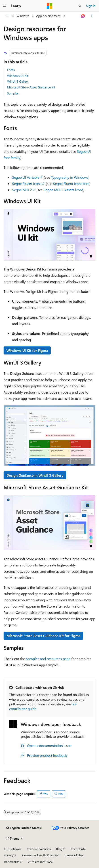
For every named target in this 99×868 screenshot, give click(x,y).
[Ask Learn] (83, 16)
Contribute (78, 849)
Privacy (8, 855)
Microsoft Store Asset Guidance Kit (31, 87)
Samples (13, 93)
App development (48, 16)
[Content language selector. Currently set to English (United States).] (24, 828)
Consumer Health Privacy (39, 855)
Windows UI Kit (18, 76)
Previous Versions (39, 849)
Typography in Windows (70, 177)
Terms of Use (74, 855)
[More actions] (92, 16)
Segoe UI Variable (26, 177)
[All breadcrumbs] (7, 16)
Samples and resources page (48, 659)
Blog (59, 849)
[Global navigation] (4, 6)
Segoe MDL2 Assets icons (63, 190)
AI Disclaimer (13, 849)
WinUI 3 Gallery (18, 81)
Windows (23, 16)
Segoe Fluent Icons (27, 183)
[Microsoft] (50, 6)
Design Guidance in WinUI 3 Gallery (35, 475)
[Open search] (80, 6)
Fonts (11, 70)
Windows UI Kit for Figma (27, 350)
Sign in (91, 6)
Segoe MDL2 (22, 190)
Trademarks (11, 862)
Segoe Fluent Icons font (71, 183)
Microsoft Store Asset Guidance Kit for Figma (43, 636)
